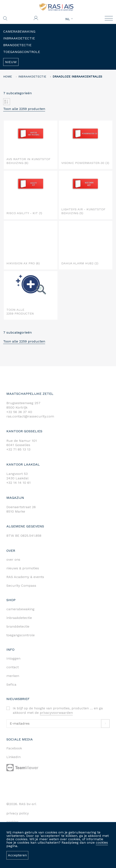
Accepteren (17, 855)
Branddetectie (17, 45)
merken (13, 676)
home (8, 76)
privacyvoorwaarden (56, 713)
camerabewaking (20, 609)
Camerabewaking (19, 31)
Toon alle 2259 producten (24, 109)
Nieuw (11, 62)
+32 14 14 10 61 (19, 483)
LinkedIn (14, 757)
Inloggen (13, 658)
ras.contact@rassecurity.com (30, 416)
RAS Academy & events (25, 577)
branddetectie (18, 626)
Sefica (11, 684)
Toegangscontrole (22, 52)
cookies (102, 842)
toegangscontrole (21, 635)
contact (13, 667)
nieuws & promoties (23, 568)
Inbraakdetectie (19, 38)
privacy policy (18, 813)
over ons (13, 559)
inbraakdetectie (19, 618)
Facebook (14, 748)
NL (69, 19)
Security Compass (21, 586)
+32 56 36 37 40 (19, 412)
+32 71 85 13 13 (18, 449)
